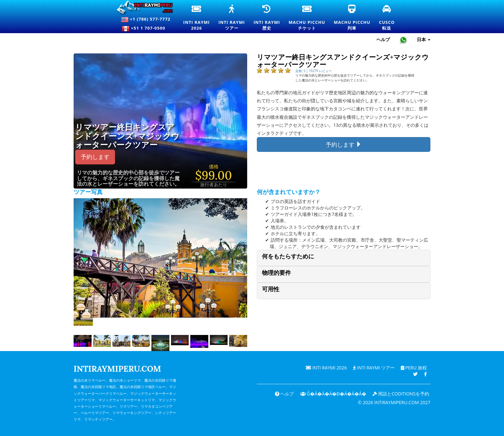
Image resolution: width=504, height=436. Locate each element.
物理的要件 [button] (276, 273)
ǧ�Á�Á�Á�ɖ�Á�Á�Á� (333, 394)
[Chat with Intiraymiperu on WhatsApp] (403, 40)
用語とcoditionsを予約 (401, 394)
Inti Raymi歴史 (267, 18)
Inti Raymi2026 (197, 18)
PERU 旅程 (414, 368)
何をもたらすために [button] (288, 256)
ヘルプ (284, 394)
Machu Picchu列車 (352, 18)
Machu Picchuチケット (307, 18)
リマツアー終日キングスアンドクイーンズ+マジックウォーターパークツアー (127, 136)
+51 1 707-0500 (146, 29)
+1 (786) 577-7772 (146, 20)
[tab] (344, 258)
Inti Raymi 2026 (326, 368)
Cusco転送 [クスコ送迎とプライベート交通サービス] (387, 18)
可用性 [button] (271, 289)
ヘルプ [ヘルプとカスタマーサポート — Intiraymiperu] (383, 39)
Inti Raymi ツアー (373, 368)
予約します (95, 157)
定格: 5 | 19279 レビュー (314, 71)
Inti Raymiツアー (231, 18)
